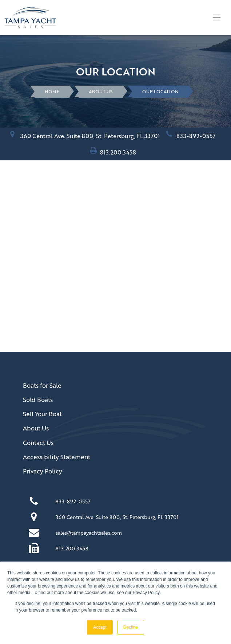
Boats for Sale (42, 385)
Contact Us (38, 443)
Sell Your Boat (42, 414)
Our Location (160, 91)
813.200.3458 (118, 152)
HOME (52, 91)
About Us (101, 91)
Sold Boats (38, 400)
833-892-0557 (196, 136)
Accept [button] (100, 627)
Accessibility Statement (57, 457)
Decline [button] (131, 627)
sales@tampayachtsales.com (89, 533)
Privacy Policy (43, 471)
